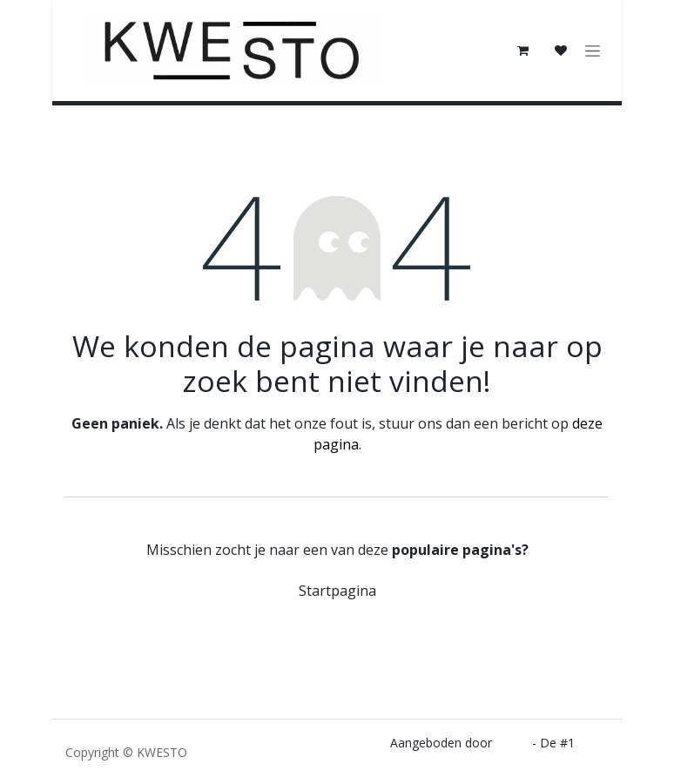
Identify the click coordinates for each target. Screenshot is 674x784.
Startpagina (337, 591)
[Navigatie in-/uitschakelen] (593, 51)
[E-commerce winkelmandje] (522, 51)
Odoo (514, 743)
